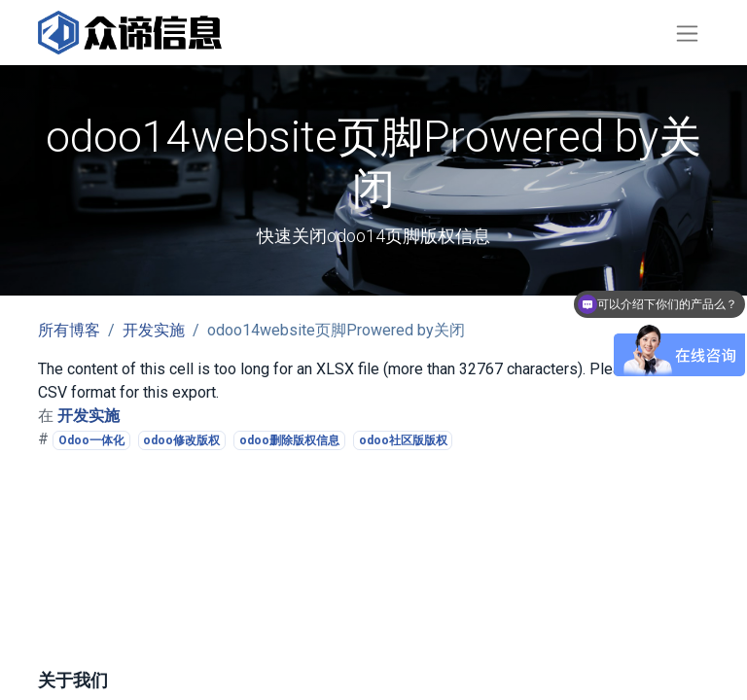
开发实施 (154, 330)
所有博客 (69, 330)
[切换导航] (687, 33)
